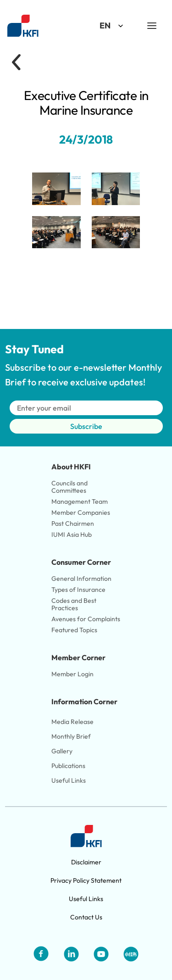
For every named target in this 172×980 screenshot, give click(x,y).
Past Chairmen (73, 523)
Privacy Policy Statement (86, 880)
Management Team (80, 501)
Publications (68, 766)
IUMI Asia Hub (72, 535)
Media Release (72, 722)
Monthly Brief (71, 736)
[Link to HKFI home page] (23, 26)
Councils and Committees (70, 487)
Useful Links (69, 780)
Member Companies (81, 512)
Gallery (62, 751)
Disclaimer (86, 862)
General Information (81, 579)
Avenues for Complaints (86, 619)
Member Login (72, 674)
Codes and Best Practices (75, 604)
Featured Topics (74, 630)
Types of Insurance (78, 590)
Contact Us (86, 917)
